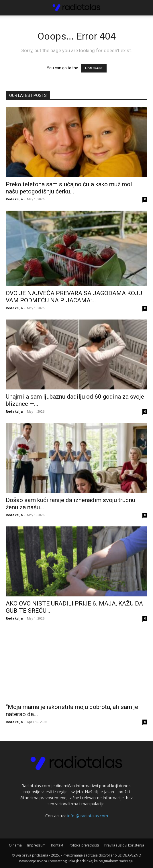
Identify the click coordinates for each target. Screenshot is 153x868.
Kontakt (57, 845)
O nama (15, 845)
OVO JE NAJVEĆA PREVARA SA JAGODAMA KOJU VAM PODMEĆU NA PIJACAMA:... (74, 297)
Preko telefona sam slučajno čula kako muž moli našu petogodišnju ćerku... (70, 188)
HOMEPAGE (94, 68)
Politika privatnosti (84, 845)
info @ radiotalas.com (88, 816)
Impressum (36, 845)
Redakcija (14, 199)
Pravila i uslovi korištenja (124, 845)
